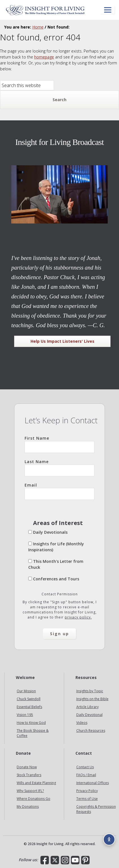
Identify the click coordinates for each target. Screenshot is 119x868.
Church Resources (91, 731)
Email (59, 491)
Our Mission (26, 691)
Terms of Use (87, 799)
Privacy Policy (87, 791)
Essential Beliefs (29, 707)
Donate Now (27, 767)
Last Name (59, 468)
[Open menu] (108, 10)
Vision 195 (25, 715)
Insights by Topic (90, 691)
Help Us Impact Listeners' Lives (62, 341)
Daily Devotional (89, 715)
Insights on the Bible (92, 699)
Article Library (87, 707)
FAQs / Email (86, 775)
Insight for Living (45, 10)
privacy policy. (78, 617)
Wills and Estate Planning (36, 783)
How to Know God (31, 723)
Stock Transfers (29, 775)
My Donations (28, 807)
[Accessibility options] (109, 839)
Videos (82, 723)
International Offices (93, 783)
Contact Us (85, 767)
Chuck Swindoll (29, 699)
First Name (59, 444)
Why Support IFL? (30, 791)
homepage (44, 57)
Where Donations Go (33, 799)
